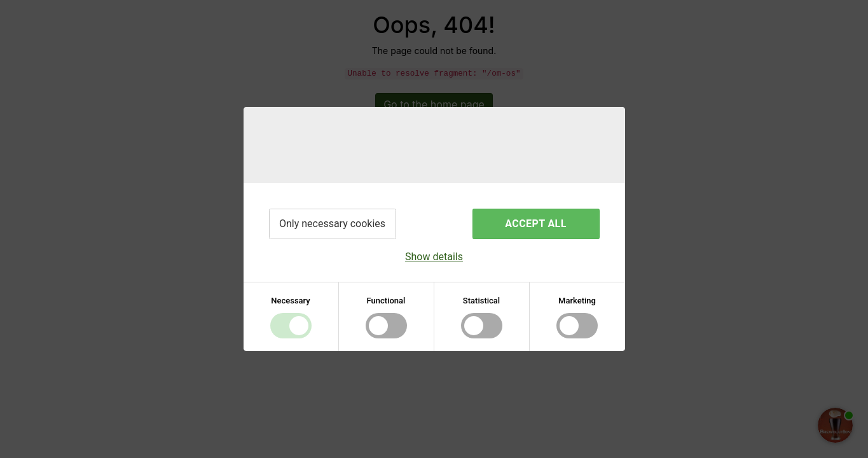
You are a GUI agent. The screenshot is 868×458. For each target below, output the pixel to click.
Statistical (481, 301)
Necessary (290, 301)
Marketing (577, 301)
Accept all (535, 224)
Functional (386, 301)
